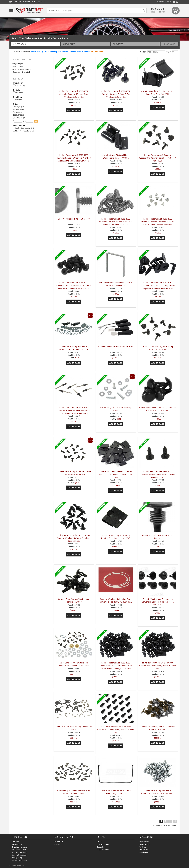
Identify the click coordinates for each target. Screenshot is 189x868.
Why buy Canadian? (19, 852)
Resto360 (16, 842)
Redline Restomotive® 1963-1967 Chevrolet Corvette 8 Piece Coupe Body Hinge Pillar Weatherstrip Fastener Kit (158, 286)
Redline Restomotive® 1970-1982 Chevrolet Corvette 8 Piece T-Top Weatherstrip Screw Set (116, 94)
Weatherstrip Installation (57, 52)
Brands (100, 842)
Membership (144, 852)
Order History (145, 844)
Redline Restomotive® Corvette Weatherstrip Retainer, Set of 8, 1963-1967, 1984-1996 (158, 158)
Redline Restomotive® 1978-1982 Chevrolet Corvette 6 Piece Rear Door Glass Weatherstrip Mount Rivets (74, 410)
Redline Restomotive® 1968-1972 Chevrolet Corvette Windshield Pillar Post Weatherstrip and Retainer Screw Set (74, 286)
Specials (100, 847)
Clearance (18, 93)
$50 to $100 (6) (19, 115)
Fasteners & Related (80, 52)
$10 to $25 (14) (19, 110)
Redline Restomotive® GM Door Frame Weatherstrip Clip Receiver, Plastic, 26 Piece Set (116, 729)
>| (175, 821)
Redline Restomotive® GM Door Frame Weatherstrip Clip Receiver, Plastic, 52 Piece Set (158, 666)
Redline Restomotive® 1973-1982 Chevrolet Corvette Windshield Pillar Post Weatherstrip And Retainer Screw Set (74, 158)
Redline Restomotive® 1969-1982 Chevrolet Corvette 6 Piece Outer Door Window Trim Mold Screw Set (116, 222)
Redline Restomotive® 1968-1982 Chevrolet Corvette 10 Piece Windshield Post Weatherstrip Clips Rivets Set (158, 222)
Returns (57, 844)
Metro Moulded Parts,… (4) (24, 131)
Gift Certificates (103, 844)
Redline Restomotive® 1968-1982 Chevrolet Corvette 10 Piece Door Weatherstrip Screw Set (74, 94)
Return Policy (17, 844)
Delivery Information (19, 855)
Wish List (143, 847)
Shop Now (169, 44)
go (36, 121)
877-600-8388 (15, 2)
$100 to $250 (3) (19, 118)
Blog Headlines (103, 850)
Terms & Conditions (19, 860)
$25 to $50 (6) (18, 112)
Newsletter (144, 850)
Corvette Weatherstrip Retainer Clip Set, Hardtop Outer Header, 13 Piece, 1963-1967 (116, 474)
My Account (144, 842)
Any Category (18, 64)
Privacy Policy (17, 858)
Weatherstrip (37, 52)
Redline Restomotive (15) (24, 128)
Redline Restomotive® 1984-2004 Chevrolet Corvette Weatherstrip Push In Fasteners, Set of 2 (158, 474)
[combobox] (36, 44)
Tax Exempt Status (19, 850)
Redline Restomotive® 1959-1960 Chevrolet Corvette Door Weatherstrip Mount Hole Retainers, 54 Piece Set (116, 666)
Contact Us (28, 2)
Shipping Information (20, 847)
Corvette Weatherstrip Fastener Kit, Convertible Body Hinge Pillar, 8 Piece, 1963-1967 (158, 602)
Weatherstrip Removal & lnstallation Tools (116, 346)
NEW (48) (18, 100)
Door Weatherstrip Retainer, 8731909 (74, 219)
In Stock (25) (19, 85)
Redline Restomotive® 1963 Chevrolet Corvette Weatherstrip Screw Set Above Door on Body (74, 538)
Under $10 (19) (19, 107)
